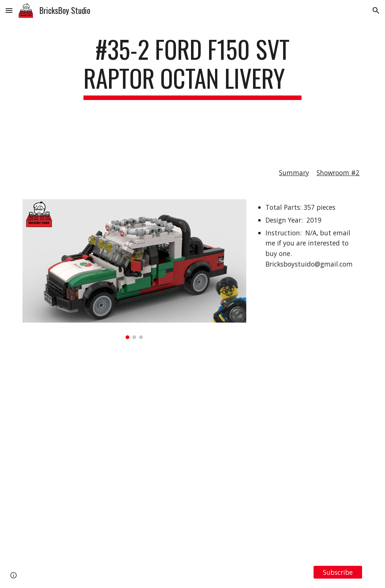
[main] (192, 89)
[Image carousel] (134, 269)
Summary (294, 173)
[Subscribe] (338, 572)
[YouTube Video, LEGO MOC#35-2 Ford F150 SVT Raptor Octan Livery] (193, 452)
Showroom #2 (338, 173)
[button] (9, 10)
